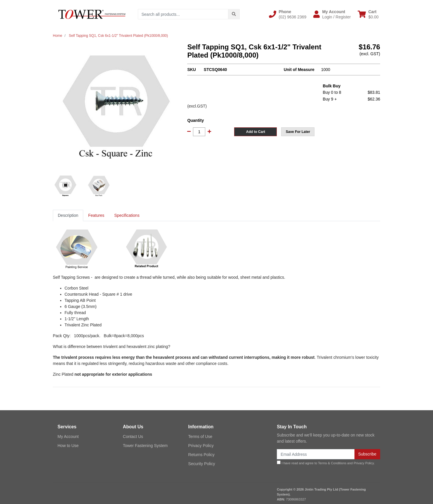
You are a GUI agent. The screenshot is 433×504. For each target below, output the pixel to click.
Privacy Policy (201, 446)
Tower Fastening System (145, 446)
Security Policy (202, 464)
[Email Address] (316, 454)
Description (68, 215)
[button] (288, 14)
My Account (68, 437)
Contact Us (133, 437)
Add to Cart (256, 132)
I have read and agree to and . (326, 463)
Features (96, 215)
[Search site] (234, 14)
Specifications (127, 215)
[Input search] (183, 14)
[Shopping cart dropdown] (368, 14)
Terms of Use (200, 437)
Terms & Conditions (332, 463)
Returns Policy (201, 455)
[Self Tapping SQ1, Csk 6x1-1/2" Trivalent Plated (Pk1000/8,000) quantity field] (199, 132)
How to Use (68, 446)
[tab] (68, 215)
